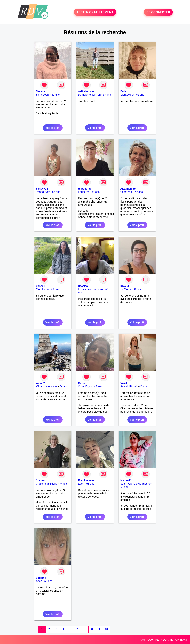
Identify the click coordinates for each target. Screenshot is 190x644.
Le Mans (126, 289)
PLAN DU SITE (164, 640)
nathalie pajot (86, 91)
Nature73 (126, 480)
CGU (150, 640)
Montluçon (42, 289)
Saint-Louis (43, 95)
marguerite (85, 189)
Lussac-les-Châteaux (91, 289)
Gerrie (82, 383)
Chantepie (126, 192)
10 (106, 629)
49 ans (98, 386)
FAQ (142, 640)
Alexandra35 (128, 189)
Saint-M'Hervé (129, 386)
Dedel (124, 91)
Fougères (84, 192)
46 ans (143, 386)
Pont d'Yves (43, 192)
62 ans (139, 192)
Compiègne (85, 386)
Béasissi (83, 286)
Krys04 (125, 286)
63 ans (96, 192)
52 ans (56, 95)
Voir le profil (53, 128)
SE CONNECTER (158, 12)
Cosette (41, 480)
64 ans (64, 386)
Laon (81, 484)
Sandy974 (42, 189)
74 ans (64, 484)
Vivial (124, 383)
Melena (40, 91)
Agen (39, 581)
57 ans (107, 95)
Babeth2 (41, 578)
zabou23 (41, 383)
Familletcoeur (86, 480)
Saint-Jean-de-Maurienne (135, 484)
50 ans (137, 289)
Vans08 (41, 286)
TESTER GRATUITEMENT (95, 12)
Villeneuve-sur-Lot (47, 386)
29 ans (55, 289)
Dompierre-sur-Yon (89, 95)
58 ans (56, 192)
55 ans (48, 581)
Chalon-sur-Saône (47, 484)
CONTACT (181, 640)
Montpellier (127, 95)
